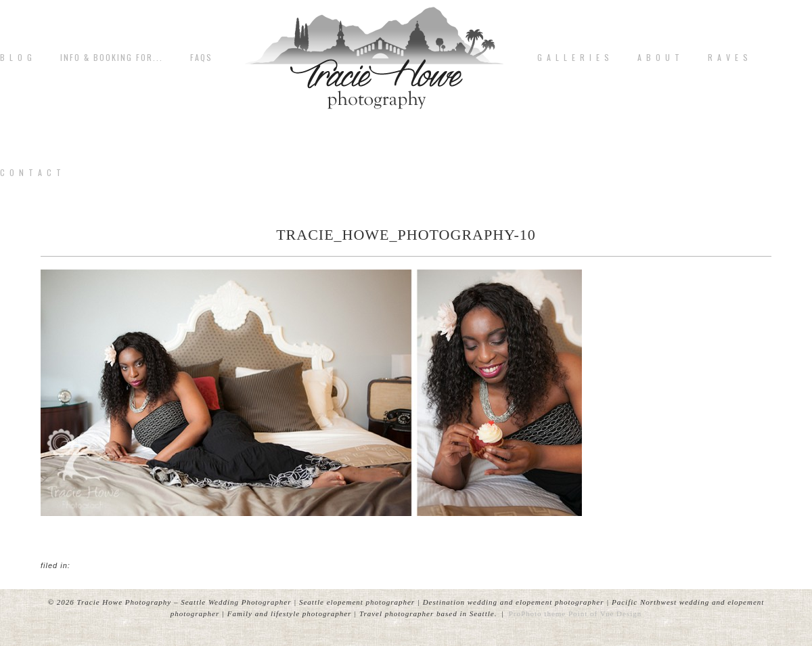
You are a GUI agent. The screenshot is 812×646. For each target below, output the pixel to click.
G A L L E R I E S (574, 58)
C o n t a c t (31, 173)
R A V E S (728, 58)
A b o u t (659, 58)
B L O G (17, 58)
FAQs (201, 58)
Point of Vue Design (605, 613)
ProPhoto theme (538, 613)
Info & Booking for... (112, 58)
